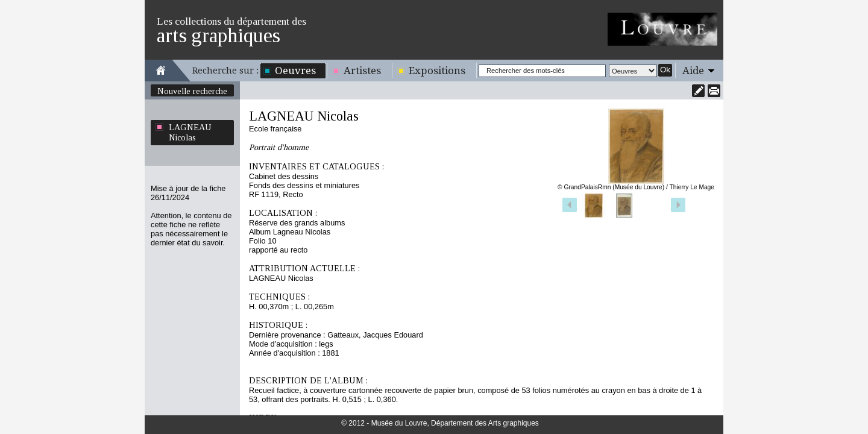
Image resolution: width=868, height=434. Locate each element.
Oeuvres (295, 71)
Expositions (437, 71)
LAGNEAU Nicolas (190, 132)
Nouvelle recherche (192, 91)
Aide (693, 71)
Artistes (362, 71)
